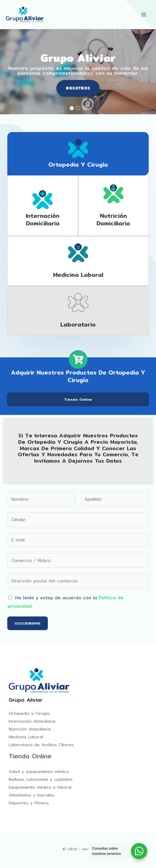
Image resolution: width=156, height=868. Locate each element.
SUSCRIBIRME (28, 623)
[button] (72, 108)
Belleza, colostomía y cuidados (41, 779)
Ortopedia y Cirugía (78, 164)
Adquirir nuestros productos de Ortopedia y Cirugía (78, 376)
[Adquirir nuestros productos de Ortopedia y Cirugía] (78, 359)
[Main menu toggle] (144, 14)
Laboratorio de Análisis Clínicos (41, 745)
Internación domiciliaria (43, 219)
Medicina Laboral (26, 737)
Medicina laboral (78, 275)
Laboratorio (78, 324)
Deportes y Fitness (29, 803)
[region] (78, 72)
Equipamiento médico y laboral (40, 787)
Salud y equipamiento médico (39, 771)
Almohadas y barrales (32, 795)
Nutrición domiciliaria (113, 219)
